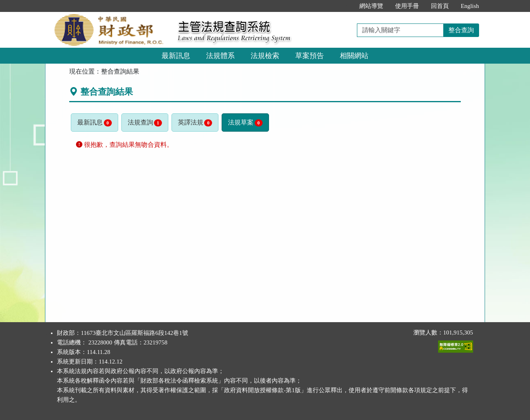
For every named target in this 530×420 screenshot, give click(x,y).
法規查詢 (145, 123)
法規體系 (220, 56)
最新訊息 (176, 56)
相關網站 (354, 56)
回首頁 (440, 6)
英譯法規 (195, 123)
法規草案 (245, 123)
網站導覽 (371, 6)
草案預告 (310, 56)
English (470, 6)
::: (345, 6)
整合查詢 (461, 30)
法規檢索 (265, 56)
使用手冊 (407, 6)
